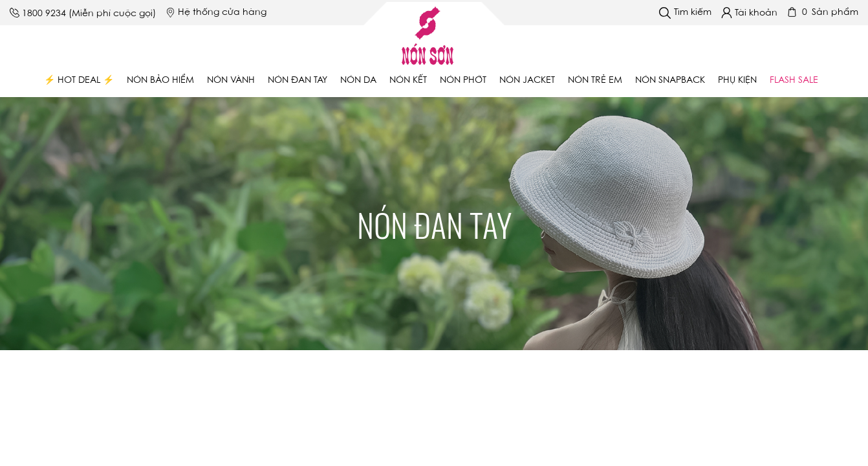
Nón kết (408, 81)
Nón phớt (463, 81)
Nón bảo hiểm (160, 81)
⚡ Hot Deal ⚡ (79, 81)
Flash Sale (794, 81)
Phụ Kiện (737, 81)
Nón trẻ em (595, 81)
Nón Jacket (527, 81)
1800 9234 (44, 14)
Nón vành (231, 81)
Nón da (358, 81)
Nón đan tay (298, 81)
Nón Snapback (670, 81)
